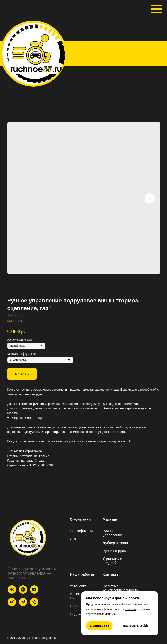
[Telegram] (23, 605)
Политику (132, 609)
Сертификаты (81, 531)
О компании (80, 519)
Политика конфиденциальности (121, 588)
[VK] (12, 592)
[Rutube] (12, 605)
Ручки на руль (114, 551)
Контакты (111, 574)
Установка (78, 586)
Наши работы (82, 574)
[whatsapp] (23, 592)
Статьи (76, 539)
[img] (36, 53)
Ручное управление (112, 533)
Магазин (110, 519)
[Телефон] (34, 605)
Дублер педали (115, 543)
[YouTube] (34, 592)
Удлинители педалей (112, 561)
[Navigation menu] (157, 9)
